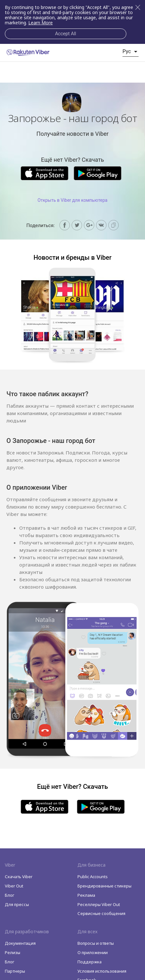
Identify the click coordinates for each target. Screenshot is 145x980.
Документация (20, 943)
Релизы (13, 952)
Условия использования (102, 971)
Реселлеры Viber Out (99, 904)
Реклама (86, 895)
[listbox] (131, 52)
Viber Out (14, 886)
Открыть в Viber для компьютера (72, 200)
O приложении (93, 952)
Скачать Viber (19, 877)
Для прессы (17, 904)
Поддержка (90, 962)
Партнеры (15, 971)
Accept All (65, 34)
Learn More (41, 23)
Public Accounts (93, 877)
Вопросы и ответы (96, 943)
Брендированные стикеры (104, 886)
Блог (9, 895)
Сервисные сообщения (101, 913)
